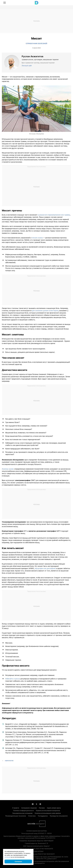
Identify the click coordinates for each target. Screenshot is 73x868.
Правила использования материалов (48, 811)
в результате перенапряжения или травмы (54, 215)
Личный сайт (27, 66)
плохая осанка (37, 238)
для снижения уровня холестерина (45, 311)
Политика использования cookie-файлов (48, 813)
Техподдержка (43, 816)
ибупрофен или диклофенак (45, 568)
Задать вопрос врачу (54, 808)
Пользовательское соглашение (22, 813)
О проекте (16, 808)
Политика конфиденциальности (23, 811)
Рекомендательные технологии (16, 816)
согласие (7, 857)
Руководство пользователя (59, 816)
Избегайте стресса (12, 679)
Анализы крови (8, 469)
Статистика (32, 816)
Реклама (42, 808)
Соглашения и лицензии (29, 808)
